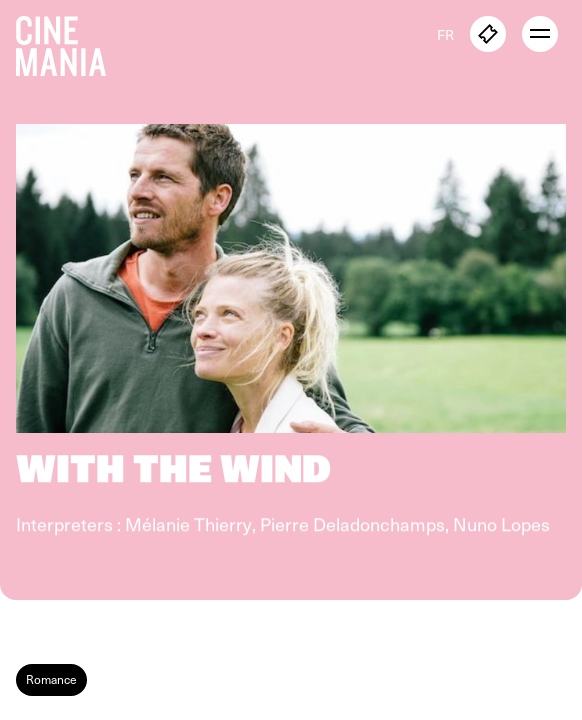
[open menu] (540, 34)
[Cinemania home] (69, 42)
